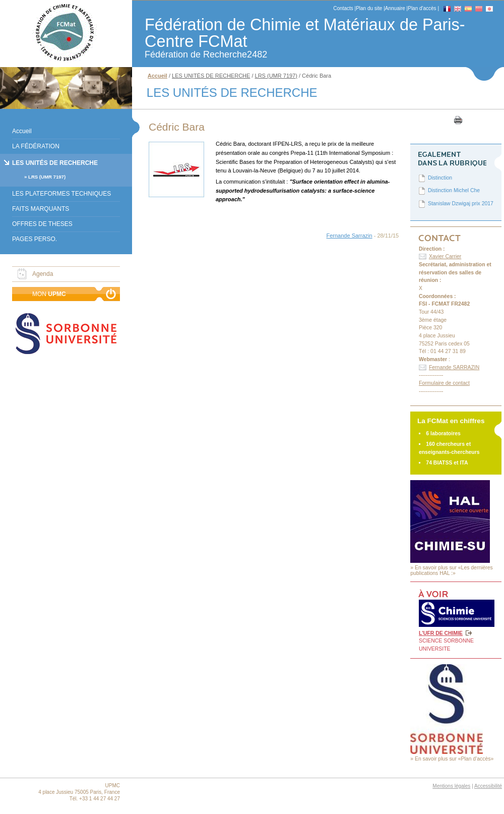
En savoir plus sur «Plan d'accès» (454, 759)
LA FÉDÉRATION (36, 146)
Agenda (43, 274)
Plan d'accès (422, 8)
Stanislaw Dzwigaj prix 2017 (461, 203)
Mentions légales (451, 786)
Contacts (343, 8)
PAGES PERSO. (35, 239)
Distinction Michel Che (454, 190)
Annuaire (395, 8)
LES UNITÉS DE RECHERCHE (55, 163)
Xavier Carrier (445, 256)
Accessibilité (488, 786)
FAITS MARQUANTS (41, 209)
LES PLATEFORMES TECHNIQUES (61, 194)
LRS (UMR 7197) (47, 177)
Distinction (440, 178)
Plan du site (369, 8)
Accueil (22, 131)
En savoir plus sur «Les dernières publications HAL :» (452, 570)
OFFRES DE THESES (42, 224)
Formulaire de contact (444, 383)
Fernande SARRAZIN (454, 367)
